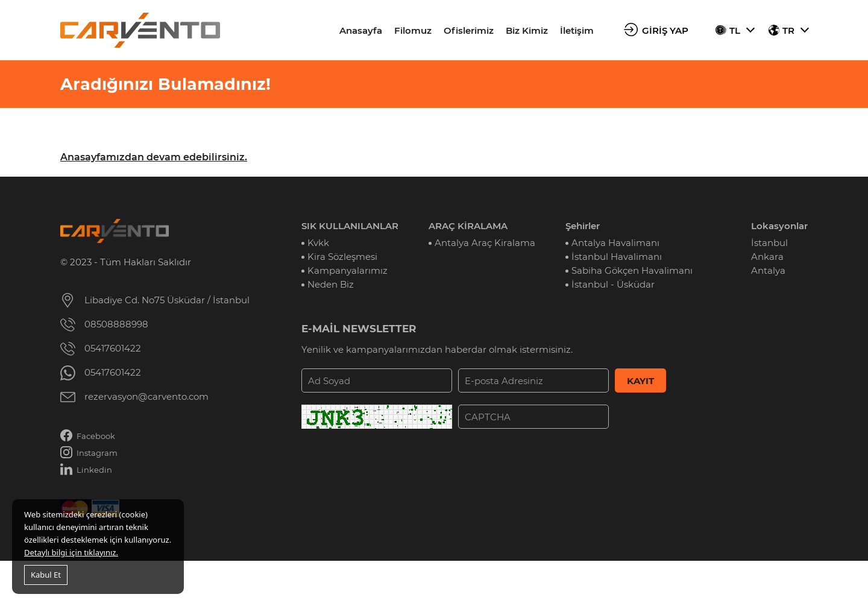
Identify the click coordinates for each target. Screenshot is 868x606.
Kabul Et (46, 575)
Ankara (767, 257)
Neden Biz (331, 284)
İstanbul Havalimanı (617, 257)
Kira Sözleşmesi (342, 257)
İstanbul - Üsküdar (613, 284)
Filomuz (413, 30)
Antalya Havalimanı (615, 243)
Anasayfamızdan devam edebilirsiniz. (154, 157)
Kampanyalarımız (348, 270)
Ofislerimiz (469, 30)
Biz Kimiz (527, 30)
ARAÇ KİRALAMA (468, 226)
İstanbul (769, 243)
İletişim (577, 30)
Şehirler (583, 226)
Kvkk (318, 243)
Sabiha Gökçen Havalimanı (632, 270)
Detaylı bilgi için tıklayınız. (71, 552)
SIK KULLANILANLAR (350, 226)
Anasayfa (361, 30)
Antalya (768, 270)
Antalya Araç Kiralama (485, 243)
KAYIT (640, 381)
